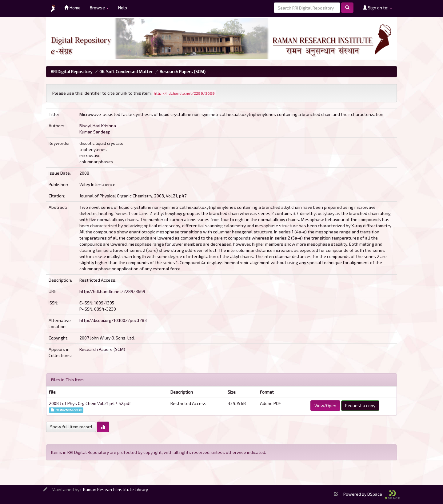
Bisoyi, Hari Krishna (98, 126)
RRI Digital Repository (72, 71)
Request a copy (360, 405)
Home (72, 8)
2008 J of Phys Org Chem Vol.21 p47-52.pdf (90, 403)
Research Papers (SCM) (183, 71)
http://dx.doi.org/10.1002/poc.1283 (113, 320)
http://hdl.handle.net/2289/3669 (112, 291)
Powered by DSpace (372, 494)
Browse (99, 8)
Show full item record (71, 427)
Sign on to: (377, 8)
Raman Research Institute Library (116, 489)
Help (123, 8)
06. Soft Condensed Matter (126, 71)
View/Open (325, 405)
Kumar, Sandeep (95, 132)
